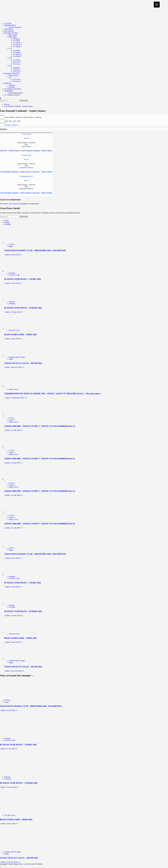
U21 (10, 77)
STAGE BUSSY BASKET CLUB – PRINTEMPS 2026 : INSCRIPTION (35, 250)
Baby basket (13, 35)
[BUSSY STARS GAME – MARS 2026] (14, 329)
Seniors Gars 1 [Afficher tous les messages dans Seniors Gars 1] (14, 389)
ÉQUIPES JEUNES (11, 33)
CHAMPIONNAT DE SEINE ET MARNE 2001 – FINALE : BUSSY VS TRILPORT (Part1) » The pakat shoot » (53, 394)
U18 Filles (16, 68)
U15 (10, 58)
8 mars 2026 (16, 339)
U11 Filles (16, 41)
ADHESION (9, 91)
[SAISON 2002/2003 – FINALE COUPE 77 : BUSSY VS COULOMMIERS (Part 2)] (12, 447)
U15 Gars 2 (17, 64)
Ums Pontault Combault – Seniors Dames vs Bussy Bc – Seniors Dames (26, 172)
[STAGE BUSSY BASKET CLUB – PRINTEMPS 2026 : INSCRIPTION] (14, 242)
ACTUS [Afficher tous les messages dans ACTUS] (11, 244)
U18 (10, 66)
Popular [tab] (7, 222)
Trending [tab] (7, 224)
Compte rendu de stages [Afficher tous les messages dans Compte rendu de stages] (17, 357)
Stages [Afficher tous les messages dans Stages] (11, 246)
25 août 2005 (16, 430)
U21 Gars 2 (17, 81)
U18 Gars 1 (17, 70)
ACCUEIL (8, 23)
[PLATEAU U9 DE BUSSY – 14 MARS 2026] (14, 300)
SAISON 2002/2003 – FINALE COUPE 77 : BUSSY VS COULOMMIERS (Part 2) (40, 459)
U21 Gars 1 (17, 79)
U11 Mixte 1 (17, 43)
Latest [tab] (6, 220)
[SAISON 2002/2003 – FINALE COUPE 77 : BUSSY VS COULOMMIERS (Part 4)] (12, 512)
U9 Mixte (16, 39)
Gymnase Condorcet (11, 125)
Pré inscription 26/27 (16, 93)
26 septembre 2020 (26, 176)
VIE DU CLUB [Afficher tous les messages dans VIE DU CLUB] (14, 275)
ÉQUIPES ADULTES (12, 74)
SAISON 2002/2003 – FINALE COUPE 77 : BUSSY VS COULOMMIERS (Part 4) (40, 524)
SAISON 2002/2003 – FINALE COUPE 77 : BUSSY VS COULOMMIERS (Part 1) (40, 426)
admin (8, 255)
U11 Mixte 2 (17, 45)
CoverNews (28, 864)
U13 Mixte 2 (17, 54)
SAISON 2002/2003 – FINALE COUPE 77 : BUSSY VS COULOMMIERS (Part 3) (40, 491)
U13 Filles (16, 50)
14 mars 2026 (16, 312)
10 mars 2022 (26, 155)
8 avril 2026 (15, 255)
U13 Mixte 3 (17, 56)
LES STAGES (9, 31)
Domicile (12, 85)
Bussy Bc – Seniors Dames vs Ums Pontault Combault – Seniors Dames (26, 151)
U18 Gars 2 (17, 72)
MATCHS (8, 83)
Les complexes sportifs (12, 95)
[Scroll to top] (0, 866)
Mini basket (13, 37)
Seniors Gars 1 (14, 75)
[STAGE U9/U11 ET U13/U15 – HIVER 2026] (14, 355)
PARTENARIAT (10, 25)
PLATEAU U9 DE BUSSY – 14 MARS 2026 (23, 308)
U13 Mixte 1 (17, 52)
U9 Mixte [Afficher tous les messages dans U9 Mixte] (12, 273)
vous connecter (13, 204)
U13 (10, 48)
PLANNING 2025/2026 (13, 89)
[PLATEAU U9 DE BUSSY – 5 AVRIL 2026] (14, 271)
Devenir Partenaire (15, 27)
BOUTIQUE (9, 29)
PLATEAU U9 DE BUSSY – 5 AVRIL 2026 (23, 279)
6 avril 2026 (15, 283)
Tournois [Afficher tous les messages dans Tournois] (12, 302)
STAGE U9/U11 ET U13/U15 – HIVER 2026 (23, 363)
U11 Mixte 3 (17, 47)
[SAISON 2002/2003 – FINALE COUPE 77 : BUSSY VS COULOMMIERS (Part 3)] (12, 479)
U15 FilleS (17, 60)
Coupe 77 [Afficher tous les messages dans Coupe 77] (12, 420)
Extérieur (12, 87)
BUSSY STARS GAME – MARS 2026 (20, 335)
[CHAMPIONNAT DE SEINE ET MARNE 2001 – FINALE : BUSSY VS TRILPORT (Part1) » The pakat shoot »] (12, 386)
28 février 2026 (17, 367)
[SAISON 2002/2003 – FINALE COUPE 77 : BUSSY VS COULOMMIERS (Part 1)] (12, 414)
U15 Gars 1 (17, 62)
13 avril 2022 (26, 134)
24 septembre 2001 (18, 398)
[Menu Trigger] (157, 5)
